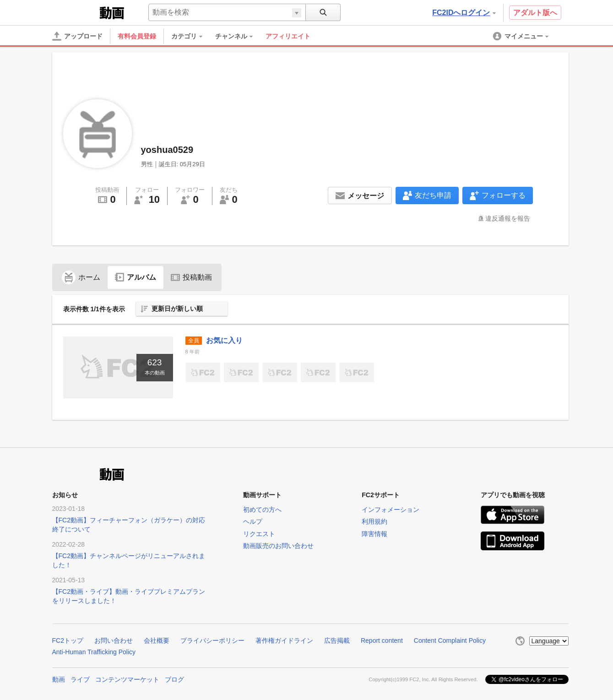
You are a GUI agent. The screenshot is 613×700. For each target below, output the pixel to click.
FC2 (75, 12)
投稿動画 (191, 277)
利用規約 (374, 521)
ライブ (80, 679)
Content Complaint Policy (450, 640)
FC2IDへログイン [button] (464, 13)
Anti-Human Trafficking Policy (94, 652)
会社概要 (157, 640)
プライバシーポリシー (212, 640)
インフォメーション (391, 510)
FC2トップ (68, 640)
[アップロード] (77, 36)
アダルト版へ (535, 13)
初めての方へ (262, 510)
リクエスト (259, 534)
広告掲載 (337, 640)
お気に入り (224, 340)
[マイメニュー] (521, 36)
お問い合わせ (114, 640)
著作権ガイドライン (284, 640)
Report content (382, 640)
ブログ (174, 679)
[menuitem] (191, 36)
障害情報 (374, 534)
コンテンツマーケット (127, 679)
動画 (59, 679)
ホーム (81, 277)
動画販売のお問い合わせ (278, 546)
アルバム (136, 277)
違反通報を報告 (508, 218)
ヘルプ (253, 521)
